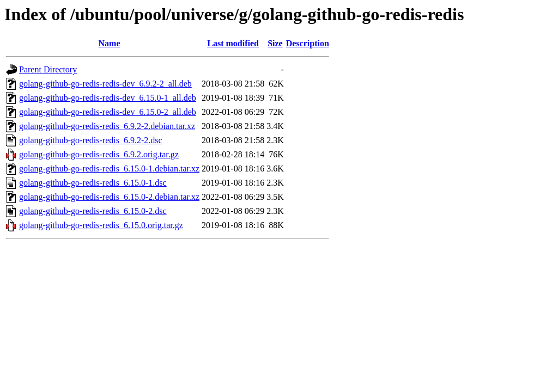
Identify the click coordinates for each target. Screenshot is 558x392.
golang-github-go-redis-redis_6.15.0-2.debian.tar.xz (109, 197)
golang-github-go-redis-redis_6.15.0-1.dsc (93, 183)
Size (275, 43)
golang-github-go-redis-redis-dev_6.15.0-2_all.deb (108, 112)
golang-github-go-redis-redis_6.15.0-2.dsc (93, 211)
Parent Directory (48, 69)
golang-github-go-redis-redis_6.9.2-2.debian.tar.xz (107, 126)
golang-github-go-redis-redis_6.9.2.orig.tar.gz (99, 154)
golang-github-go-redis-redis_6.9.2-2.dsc (91, 140)
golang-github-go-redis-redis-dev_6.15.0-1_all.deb (108, 98)
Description (308, 43)
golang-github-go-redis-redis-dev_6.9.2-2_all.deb (105, 84)
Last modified (233, 43)
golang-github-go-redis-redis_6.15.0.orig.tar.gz (101, 225)
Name (110, 43)
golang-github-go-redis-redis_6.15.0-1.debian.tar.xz (109, 169)
